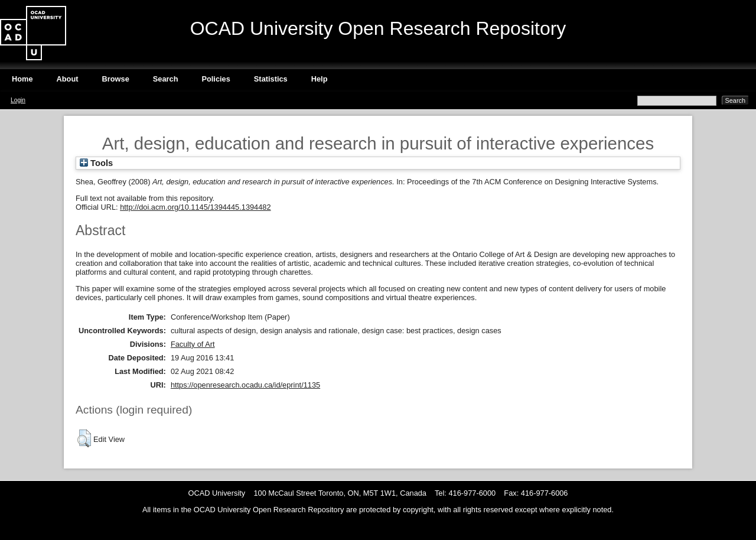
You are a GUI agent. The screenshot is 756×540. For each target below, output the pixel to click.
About (68, 79)
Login (18, 100)
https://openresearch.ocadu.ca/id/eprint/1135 (245, 385)
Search (166, 79)
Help (320, 79)
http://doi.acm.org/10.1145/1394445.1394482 (195, 207)
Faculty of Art (193, 344)
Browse (116, 79)
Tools (96, 163)
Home (22, 79)
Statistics (271, 79)
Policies (216, 79)
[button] (84, 438)
